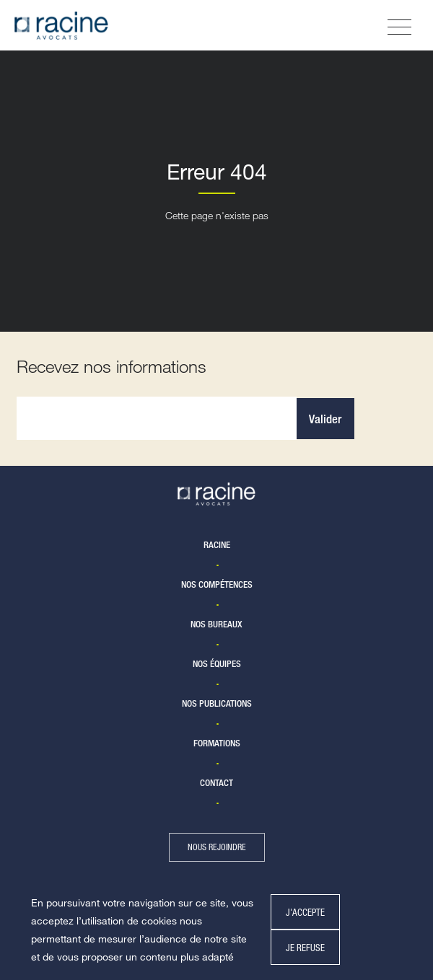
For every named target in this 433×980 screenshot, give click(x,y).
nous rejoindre (217, 847)
